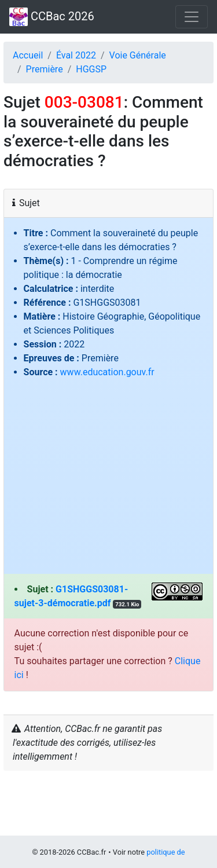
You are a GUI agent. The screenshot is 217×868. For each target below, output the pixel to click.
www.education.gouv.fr (107, 372)
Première (45, 69)
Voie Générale (138, 55)
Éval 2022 (76, 55)
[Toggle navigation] (192, 17)
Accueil (28, 55)
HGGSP (91, 69)
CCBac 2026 (52, 17)
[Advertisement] (108, 473)
